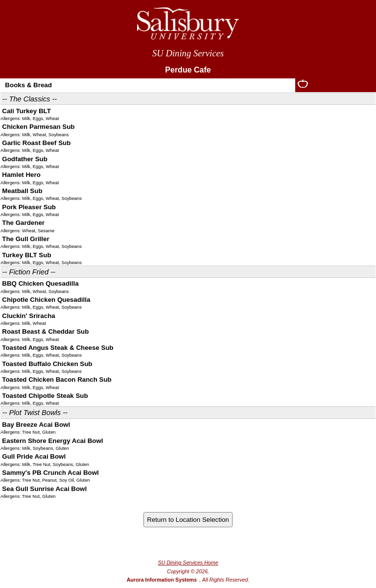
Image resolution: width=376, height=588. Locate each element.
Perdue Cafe (188, 70)
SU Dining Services (188, 53)
